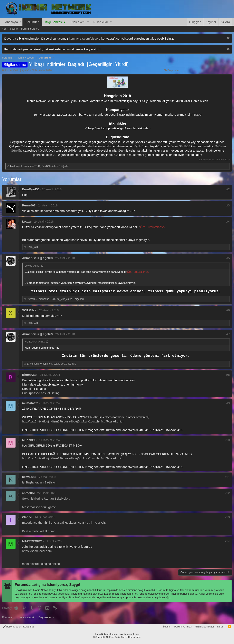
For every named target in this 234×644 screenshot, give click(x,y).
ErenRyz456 (31, 189)
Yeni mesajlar (10, 29)
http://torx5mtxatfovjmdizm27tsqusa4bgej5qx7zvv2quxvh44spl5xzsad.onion (73, 421)
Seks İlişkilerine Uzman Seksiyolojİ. (46, 498)
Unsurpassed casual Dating (41, 393)
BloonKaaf (30, 375)
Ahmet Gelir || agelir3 (17, 70)
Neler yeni (78, 22)
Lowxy (27, 221)
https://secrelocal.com (37, 551)
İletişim (167, 627)
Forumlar (32, 22)
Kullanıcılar (100, 22)
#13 (227, 517)
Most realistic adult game (39, 507)
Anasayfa (12, 22)
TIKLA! (197, 115)
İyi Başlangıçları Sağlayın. (40, 482)
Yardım (221, 627)
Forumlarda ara (30, 29)
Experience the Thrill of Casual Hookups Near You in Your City (64, 523)
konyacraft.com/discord (85, 38)
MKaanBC (29, 440)
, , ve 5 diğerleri (40, 166)
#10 (227, 440)
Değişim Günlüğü (178, 146)
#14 (227, 541)
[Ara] (226, 22)
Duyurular (173, 70)
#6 (228, 310)
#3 (228, 205)
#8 (228, 375)
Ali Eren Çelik (113, 637)
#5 (228, 258)
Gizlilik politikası (204, 627)
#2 (228, 189)
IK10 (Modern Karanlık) (18, 627)
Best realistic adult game (39, 531)
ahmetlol (28, 493)
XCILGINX (29, 310)
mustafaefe (30, 403)
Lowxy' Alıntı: (32, 266)
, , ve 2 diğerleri (55, 299)
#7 (228, 334)
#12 (227, 493)
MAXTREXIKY (32, 541)
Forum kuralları (183, 627)
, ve (51, 364)
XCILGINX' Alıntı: (35, 342)
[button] (21, 22)
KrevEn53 (29, 477)
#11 (227, 477)
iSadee (27, 517)
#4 (228, 221)
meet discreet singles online (41, 564)
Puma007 (29, 205)
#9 (228, 403)
